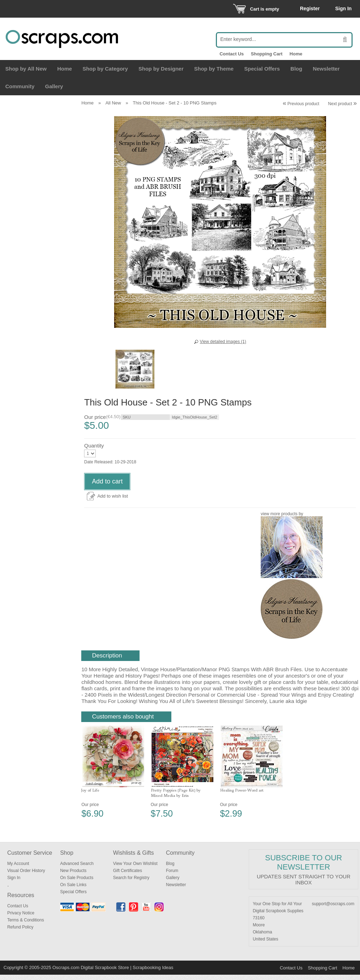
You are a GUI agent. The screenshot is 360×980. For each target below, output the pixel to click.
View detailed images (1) (223, 342)
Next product (343, 104)
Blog (296, 69)
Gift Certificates (128, 876)
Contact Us (232, 54)
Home (296, 54)
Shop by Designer (161, 69)
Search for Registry (131, 883)
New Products (73, 876)
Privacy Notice (21, 918)
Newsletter (326, 69)
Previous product (301, 104)
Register (310, 8)
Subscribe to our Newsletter (303, 868)
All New (113, 103)
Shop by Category (105, 69)
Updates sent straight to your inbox (304, 885)
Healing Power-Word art (242, 795)
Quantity (94, 451)
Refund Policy (20, 932)
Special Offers (262, 69)
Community (20, 86)
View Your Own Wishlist (135, 869)
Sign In (344, 8)
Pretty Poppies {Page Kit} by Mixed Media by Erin (176, 798)
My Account (18, 869)
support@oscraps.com (333, 909)
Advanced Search (77, 869)
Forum (172, 876)
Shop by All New (26, 69)
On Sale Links (73, 890)
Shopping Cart (267, 54)
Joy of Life (90, 795)
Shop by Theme (214, 69)
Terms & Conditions (25, 925)
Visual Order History (26, 876)
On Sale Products (77, 883)
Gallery (54, 86)
